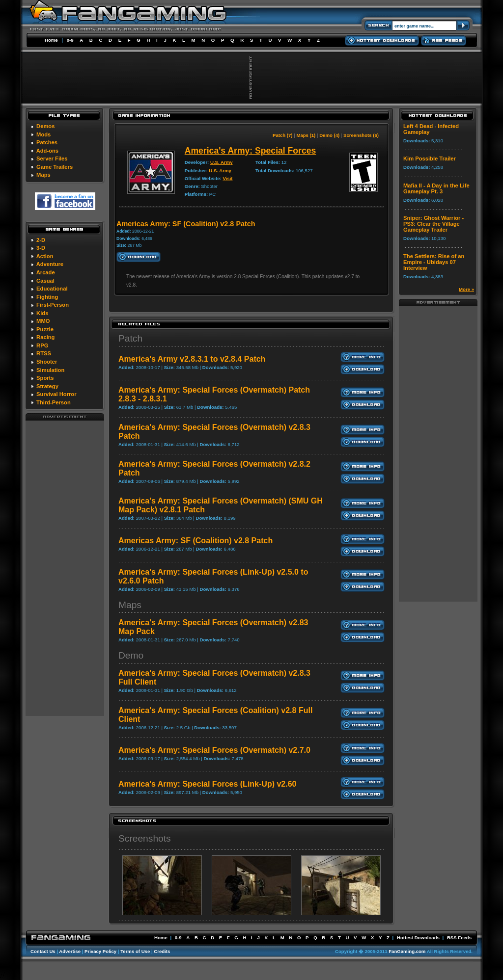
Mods (43, 134)
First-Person (53, 305)
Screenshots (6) (361, 135)
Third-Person (54, 402)
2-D (41, 240)
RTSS (44, 353)
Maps (43, 175)
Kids (42, 313)
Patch (130, 338)
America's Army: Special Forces (251, 151)
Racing (45, 337)
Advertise (70, 951)
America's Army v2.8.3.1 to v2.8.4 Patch (192, 359)
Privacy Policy (100, 951)
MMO (43, 321)
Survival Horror (56, 394)
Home (51, 40)
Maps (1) (306, 135)
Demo (131, 655)
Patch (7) (283, 135)
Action (45, 256)
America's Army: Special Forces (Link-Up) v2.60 (207, 784)
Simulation (50, 370)
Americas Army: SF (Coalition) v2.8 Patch (196, 541)
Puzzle (45, 329)
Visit (227, 178)
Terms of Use (135, 951)
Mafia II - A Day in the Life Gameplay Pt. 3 (436, 188)
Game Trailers (55, 167)
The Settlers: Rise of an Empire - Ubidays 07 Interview (434, 262)
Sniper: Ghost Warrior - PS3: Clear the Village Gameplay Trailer (433, 224)
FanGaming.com (407, 951)
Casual (45, 281)
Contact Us (43, 951)
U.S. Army (222, 162)
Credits (162, 951)
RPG (42, 345)
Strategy (47, 386)
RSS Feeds (459, 938)
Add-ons (47, 151)
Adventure (50, 264)
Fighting (47, 297)
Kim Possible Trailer (430, 159)
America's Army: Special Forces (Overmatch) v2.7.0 (214, 750)
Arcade (46, 272)
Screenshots (145, 838)
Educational (52, 289)
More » (466, 289)
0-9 (70, 40)
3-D (41, 248)
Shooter (47, 362)
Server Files (52, 159)
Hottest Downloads (418, 938)
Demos (45, 126)
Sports (45, 378)
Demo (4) (329, 135)
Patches (47, 142)
